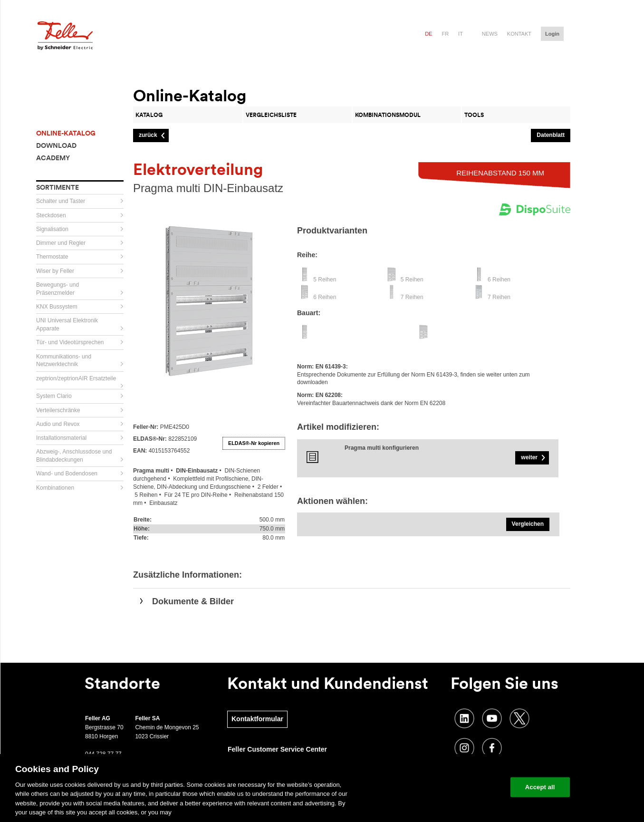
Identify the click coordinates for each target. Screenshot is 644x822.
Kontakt (519, 34)
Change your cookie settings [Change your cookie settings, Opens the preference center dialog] (459, 787)
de (428, 34)
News (490, 34)
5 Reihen (325, 280)
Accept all (540, 787)
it (461, 34)
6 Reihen (499, 280)
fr (445, 34)
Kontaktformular (257, 719)
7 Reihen (412, 297)
